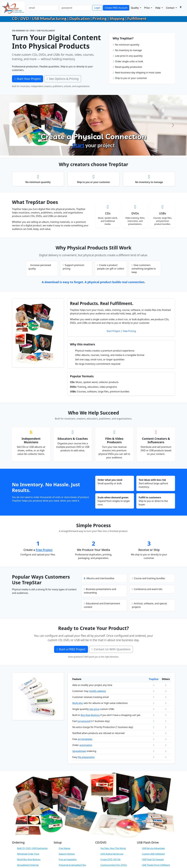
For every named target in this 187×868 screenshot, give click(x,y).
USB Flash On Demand (153, 859)
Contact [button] (170, 8)
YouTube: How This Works (113, 848)
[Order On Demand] (99, 152)
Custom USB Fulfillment (153, 854)
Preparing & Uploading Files (72, 865)
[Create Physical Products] (88, 152)
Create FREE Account (116, 8)
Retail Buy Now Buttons (29, 859)
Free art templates (68, 859)
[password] (75, 8)
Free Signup (65, 848)
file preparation (86, 757)
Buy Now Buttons (90, 715)
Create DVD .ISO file (110, 859)
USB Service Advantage (153, 848)
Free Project (44, 550)
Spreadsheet (79, 751)
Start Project (113, 331)
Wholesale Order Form (28, 854)
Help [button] (158, 8)
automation (86, 745)
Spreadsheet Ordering (28, 865)
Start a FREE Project (71, 649)
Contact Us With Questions (111, 649)
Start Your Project (28, 79)
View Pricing (129, 331)
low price (94, 709)
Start (78, 145)
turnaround (84, 721)
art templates (85, 739)
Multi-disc (78, 703)
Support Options (67, 854)
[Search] (181, 7)
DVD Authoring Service (112, 854)
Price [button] (147, 8)
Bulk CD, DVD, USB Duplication (32, 848)
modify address (97, 691)
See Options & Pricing (63, 79)
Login (97, 8)
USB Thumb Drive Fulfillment (156, 865)
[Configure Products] (93, 152)
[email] (43, 8)
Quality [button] (135, 8)
